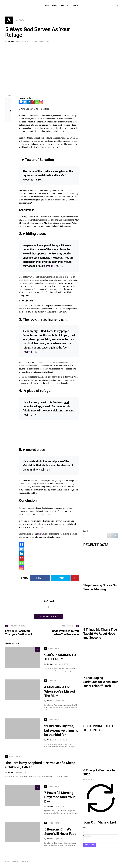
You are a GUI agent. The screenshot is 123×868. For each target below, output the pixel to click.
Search (86, 531)
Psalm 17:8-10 (55, 266)
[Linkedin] (29, 102)
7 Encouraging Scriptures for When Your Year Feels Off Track (101, 682)
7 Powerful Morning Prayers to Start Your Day (60, 797)
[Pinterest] (33, 102)
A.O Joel (11, 42)
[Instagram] (41, 102)
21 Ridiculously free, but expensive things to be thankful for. (61, 730)
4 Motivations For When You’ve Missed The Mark (60, 691)
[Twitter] (25, 102)
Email (85, 828)
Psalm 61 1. (30, 352)
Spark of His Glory (22, 861)
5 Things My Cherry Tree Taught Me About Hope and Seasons (100, 634)
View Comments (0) (48, 616)
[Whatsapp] (37, 102)
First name (87, 836)
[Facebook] (21, 102)
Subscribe (90, 845)
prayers (39, 534)
